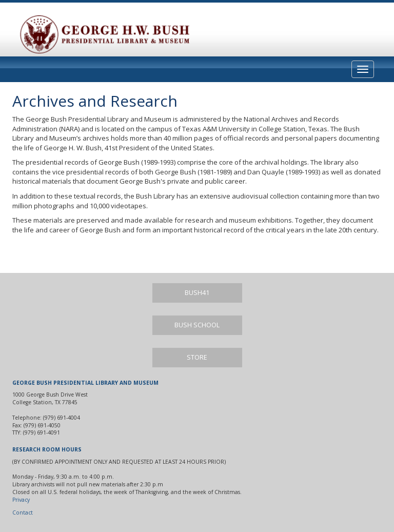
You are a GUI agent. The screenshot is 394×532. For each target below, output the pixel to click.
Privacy (21, 500)
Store (197, 357)
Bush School (197, 325)
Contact (23, 513)
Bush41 (197, 293)
